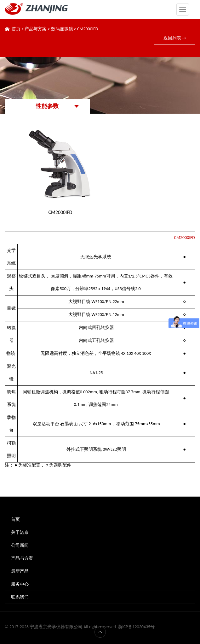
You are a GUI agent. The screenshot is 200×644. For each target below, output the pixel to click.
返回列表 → (175, 38)
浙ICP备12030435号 (136, 627)
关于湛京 (20, 532)
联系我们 (20, 597)
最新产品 (20, 571)
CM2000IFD (88, 29)
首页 (16, 29)
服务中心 (20, 584)
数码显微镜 (62, 29)
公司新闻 (20, 545)
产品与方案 (36, 29)
